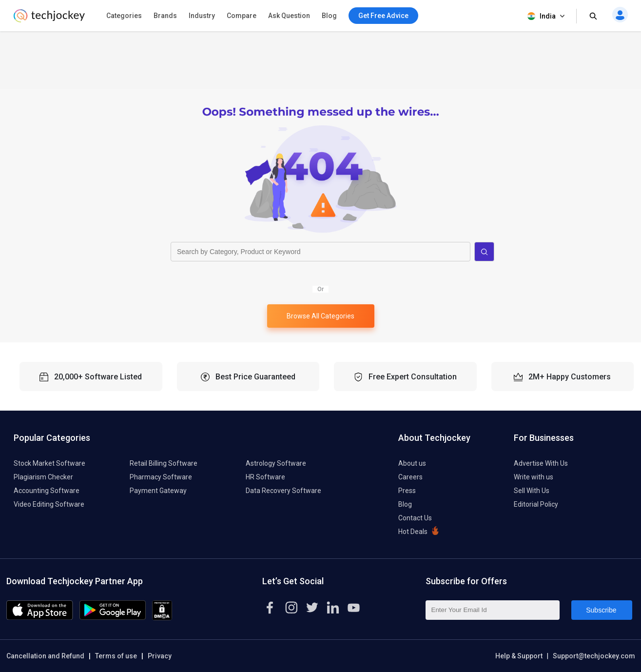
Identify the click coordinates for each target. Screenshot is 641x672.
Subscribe (601, 610)
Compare (242, 16)
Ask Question (289, 16)
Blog (329, 16)
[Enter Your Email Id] (493, 610)
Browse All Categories (320, 316)
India (547, 16)
